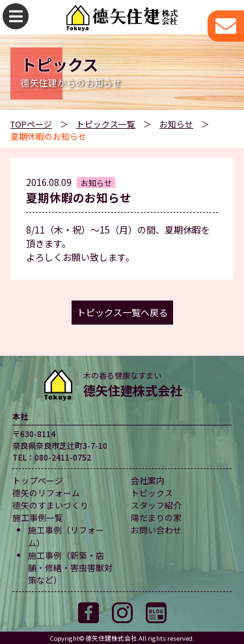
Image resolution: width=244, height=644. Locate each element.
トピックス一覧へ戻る (122, 312)
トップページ (38, 480)
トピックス (152, 493)
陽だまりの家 (156, 517)
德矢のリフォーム (46, 493)
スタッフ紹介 (156, 505)
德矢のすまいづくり (50, 505)
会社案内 (148, 480)
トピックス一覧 (106, 124)
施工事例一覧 (38, 517)
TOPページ (31, 124)
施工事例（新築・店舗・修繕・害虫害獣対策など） (70, 568)
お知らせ (176, 124)
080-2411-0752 (63, 457)
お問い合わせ (156, 530)
